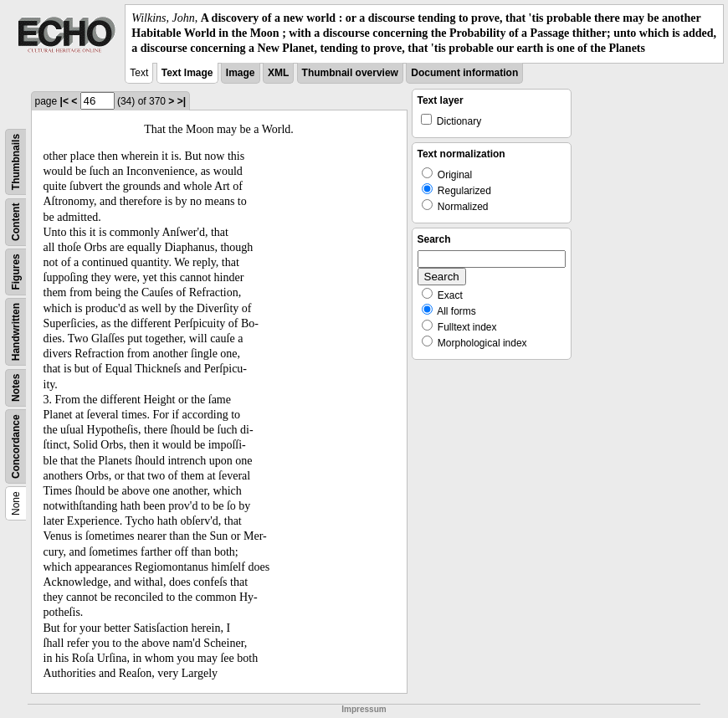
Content (16, 221)
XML (278, 73)
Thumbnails (16, 161)
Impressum (364, 709)
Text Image (187, 73)
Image (241, 73)
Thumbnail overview (350, 73)
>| (182, 101)
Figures (16, 272)
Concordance (16, 446)
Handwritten (16, 331)
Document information (464, 73)
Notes (16, 387)
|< (64, 101)
